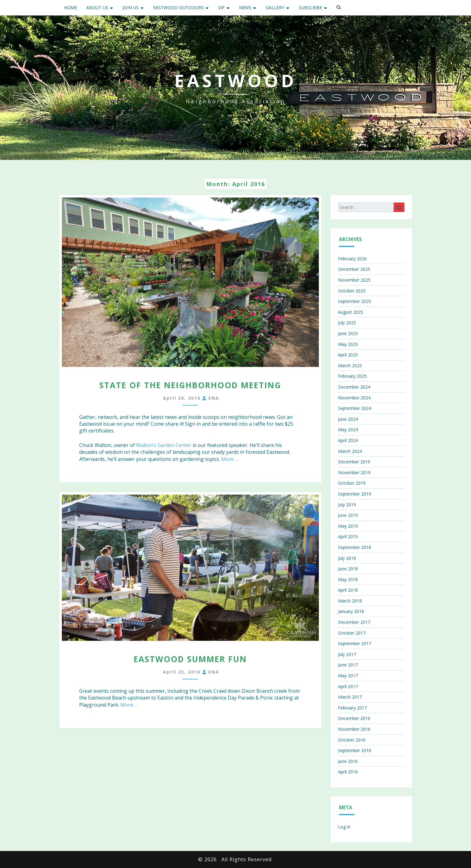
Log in (344, 827)
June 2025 (348, 333)
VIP (221, 8)
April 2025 (348, 355)
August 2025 (351, 312)
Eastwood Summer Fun (190, 659)
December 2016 (354, 718)
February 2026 (352, 259)
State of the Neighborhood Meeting (190, 385)
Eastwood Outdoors (178, 8)
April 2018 (348, 590)
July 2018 (347, 558)
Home (71, 8)
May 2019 (348, 526)
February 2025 (352, 376)
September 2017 (355, 643)
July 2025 (347, 323)
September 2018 (355, 547)
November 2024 (354, 398)
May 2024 (348, 430)
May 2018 (348, 579)
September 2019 (355, 494)
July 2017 (347, 654)
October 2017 (352, 633)
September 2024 (355, 408)
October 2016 (352, 740)
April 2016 (348, 772)
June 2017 (348, 665)
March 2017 (350, 697)
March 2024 (350, 451)
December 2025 (354, 269)
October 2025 (352, 291)
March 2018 (350, 601)
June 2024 (348, 419)
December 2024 (354, 387)
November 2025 (354, 280)
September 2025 (355, 301)
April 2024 (348, 440)
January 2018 (351, 611)
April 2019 (348, 536)
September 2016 (355, 750)
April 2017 (348, 686)
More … (230, 459)
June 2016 (348, 761)
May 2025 (348, 344)
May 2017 (348, 676)
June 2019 (348, 515)
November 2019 (354, 472)
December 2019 (354, 462)
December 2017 (354, 622)
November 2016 (354, 729)
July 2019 (347, 505)
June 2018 (348, 569)
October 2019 (352, 483)
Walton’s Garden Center (164, 445)
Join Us (131, 8)
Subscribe (310, 8)
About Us (97, 8)
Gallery (275, 8)
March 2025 (350, 366)
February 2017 (352, 708)
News (245, 8)
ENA (214, 398)
